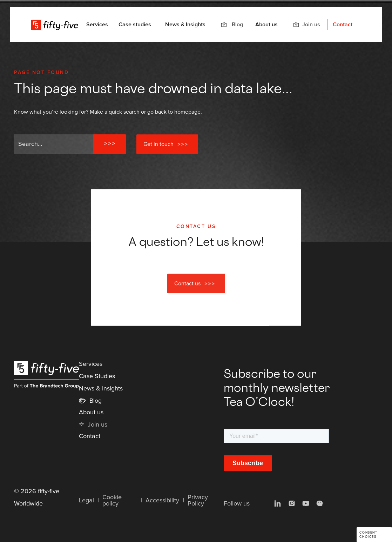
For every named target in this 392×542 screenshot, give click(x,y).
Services (91, 364)
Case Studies (97, 376)
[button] (97, 25)
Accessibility (162, 501)
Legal (86, 501)
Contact (343, 25)
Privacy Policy (198, 501)
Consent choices (368, 535)
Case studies (135, 25)
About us (266, 25)
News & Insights (185, 25)
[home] (55, 25)
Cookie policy (112, 501)
